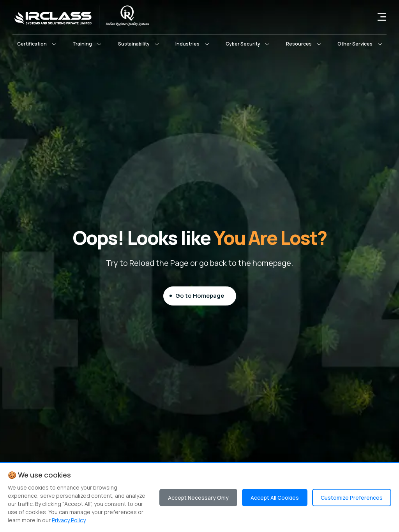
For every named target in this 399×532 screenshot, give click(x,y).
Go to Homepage (200, 296)
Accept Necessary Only (198, 498)
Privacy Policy (69, 520)
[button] (37, 44)
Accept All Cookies (275, 498)
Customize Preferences (352, 498)
